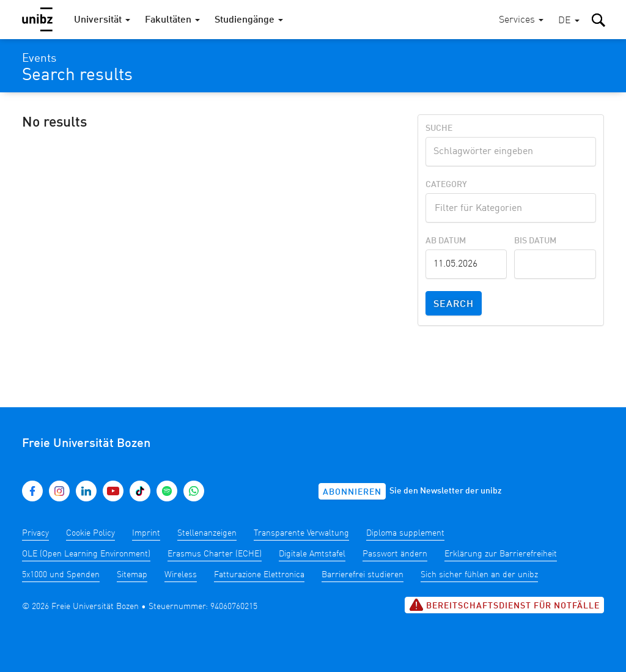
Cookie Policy (90, 533)
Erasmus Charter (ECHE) (215, 554)
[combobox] (511, 208)
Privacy (35, 533)
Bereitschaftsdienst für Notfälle (504, 605)
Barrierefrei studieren (363, 575)
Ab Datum (446, 241)
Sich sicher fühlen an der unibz (479, 575)
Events (39, 59)
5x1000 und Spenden (61, 575)
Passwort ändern (395, 554)
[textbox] (511, 207)
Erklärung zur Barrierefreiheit (501, 554)
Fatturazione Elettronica (259, 575)
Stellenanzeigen (207, 533)
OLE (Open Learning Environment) (86, 554)
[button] (569, 21)
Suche (439, 128)
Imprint (146, 533)
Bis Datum (535, 241)
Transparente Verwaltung (301, 533)
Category (446, 185)
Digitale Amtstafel (312, 554)
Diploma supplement (405, 533)
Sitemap (132, 575)
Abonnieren (352, 492)
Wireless (181, 575)
